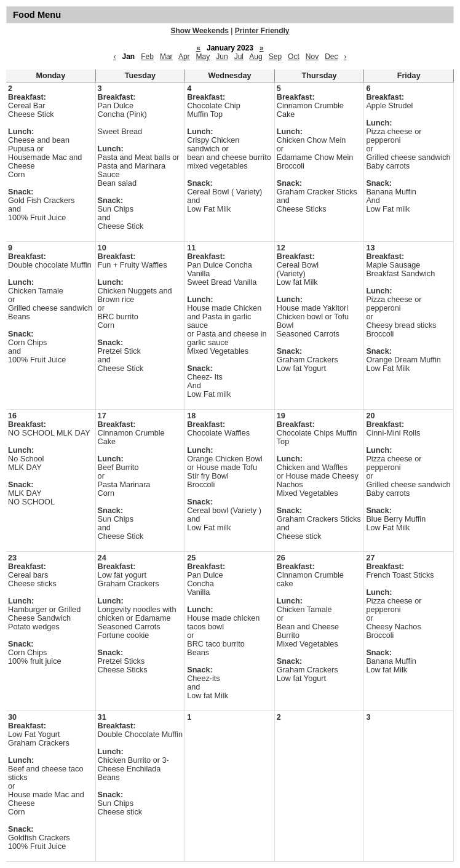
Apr (184, 57)
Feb (147, 57)
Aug (256, 57)
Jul (239, 57)
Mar (166, 57)
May (203, 57)
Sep (275, 57)
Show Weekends (200, 31)
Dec (331, 57)
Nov (312, 57)
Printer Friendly (262, 31)
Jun (222, 57)
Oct (294, 57)
